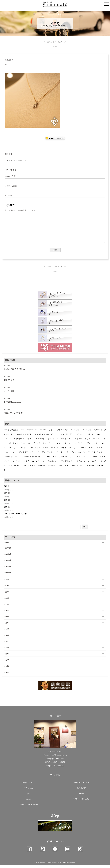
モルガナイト (53, 464)
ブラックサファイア (12, 460)
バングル (55, 451)
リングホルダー (67, 464)
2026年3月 (8, 564)
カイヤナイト (19, 442)
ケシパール (25, 447)
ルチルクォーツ (83, 464)
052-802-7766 (59, 769)
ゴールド (36, 447)
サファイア (47, 447)
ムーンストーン (38, 464)
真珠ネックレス (78, 469)
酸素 (6, 503)
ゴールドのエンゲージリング (15, 517)
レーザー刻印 (9, 394)
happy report (32, 433)
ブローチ (93, 460)
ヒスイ (91, 451)
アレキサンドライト (23, 438)
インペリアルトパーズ (44, 438)
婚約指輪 (42, 469)
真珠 (66, 469)
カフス (30, 442)
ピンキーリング (10, 455)
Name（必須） (11, 176)
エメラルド (79, 438)
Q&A (29, 797)
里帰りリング (9, 383)
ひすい (52, 433)
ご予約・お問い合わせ (82, 802)
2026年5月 (8, 551)
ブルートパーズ (50, 460)
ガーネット (40, 442)
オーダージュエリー (81, 786)
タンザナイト (78, 447)
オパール (90, 438)
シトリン (66, 447)
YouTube (43, 433)
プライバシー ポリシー (29, 808)
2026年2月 (8, 570)
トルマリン (13, 451)
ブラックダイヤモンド (32, 460)
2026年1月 (8, 576)
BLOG (29, 802)
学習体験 (52, 469)
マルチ (27, 464)
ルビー (95, 464)
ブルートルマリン (66, 460)
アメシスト (75, 433)
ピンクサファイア (26, 455)
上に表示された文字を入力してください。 (22, 210)
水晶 (60, 469)
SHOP (81, 797)
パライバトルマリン (69, 451)
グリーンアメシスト (93, 442)
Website (8, 196)
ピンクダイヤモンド (44, 455)
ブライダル (29, 791)
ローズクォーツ (29, 469)
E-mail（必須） (11, 186)
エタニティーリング (63, 438)
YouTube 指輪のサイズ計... (14, 372)
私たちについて (29, 786)
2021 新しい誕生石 (11, 433)
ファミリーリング (95, 455)
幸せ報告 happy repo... (12, 405)
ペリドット (16, 464)
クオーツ (78, 442)
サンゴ (57, 447)
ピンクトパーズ (62, 455)
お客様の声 (81, 791)
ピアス (99, 451)
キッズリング (53, 442)
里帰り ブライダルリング (57, 42)
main (55, 47)
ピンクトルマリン (78, 455)
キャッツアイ (66, 442)
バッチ (46, 451)
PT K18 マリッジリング (13, 416)
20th (23, 433)
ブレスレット (82, 460)
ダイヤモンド (92, 447)
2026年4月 (8, 557)
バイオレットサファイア (30, 451)
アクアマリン (63, 433)
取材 (6, 489)
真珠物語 (90, 469)
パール (83, 451)
